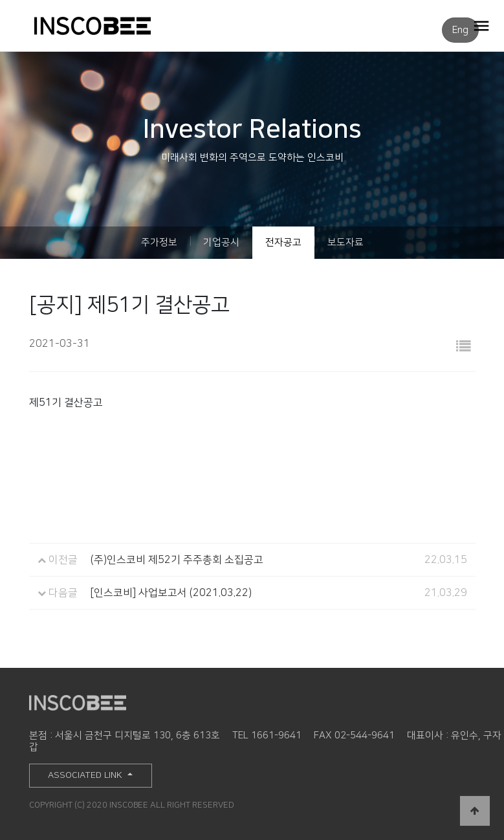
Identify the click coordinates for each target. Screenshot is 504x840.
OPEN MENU (481, 26)
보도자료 (345, 242)
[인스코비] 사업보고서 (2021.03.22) (171, 593)
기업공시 (221, 242)
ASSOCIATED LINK (86, 775)
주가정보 (159, 242)
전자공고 (283, 242)
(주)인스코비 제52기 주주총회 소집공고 (177, 560)
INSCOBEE (106, 26)
